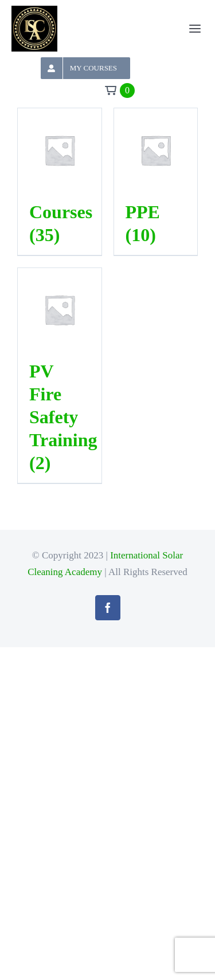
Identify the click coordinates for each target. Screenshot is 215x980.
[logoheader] (34, 12)
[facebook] (108, 608)
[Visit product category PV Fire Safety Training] (60, 377)
